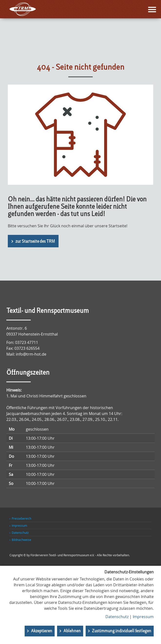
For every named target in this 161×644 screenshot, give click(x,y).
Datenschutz (20, 533)
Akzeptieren (42, 631)
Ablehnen (72, 631)
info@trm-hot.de (31, 354)
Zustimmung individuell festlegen (122, 631)
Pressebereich (21, 518)
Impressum (19, 525)
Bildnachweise (21, 540)
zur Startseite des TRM (35, 241)
